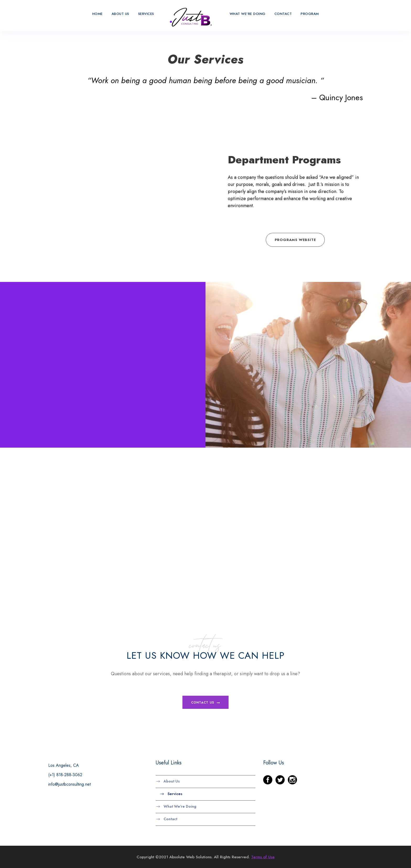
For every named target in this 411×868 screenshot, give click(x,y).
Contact (285, 14)
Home (96, 14)
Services (147, 14)
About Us (119, 14)
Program (311, 14)
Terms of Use (261, 857)
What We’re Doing (249, 14)
